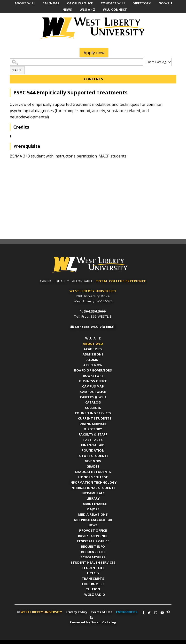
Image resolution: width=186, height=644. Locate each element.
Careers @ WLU (93, 396)
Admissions (93, 354)
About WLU (93, 343)
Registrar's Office (93, 541)
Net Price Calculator (93, 519)
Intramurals (93, 493)
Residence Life (93, 551)
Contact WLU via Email (95, 326)
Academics (93, 348)
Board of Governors (93, 370)
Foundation (93, 450)
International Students (93, 487)
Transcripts (93, 578)
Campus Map (93, 386)
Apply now (94, 53)
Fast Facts (93, 439)
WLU (93, 265)
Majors (93, 509)
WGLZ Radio (95, 594)
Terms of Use (102, 611)
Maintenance (95, 503)
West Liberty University (93, 28)
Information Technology (93, 482)
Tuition (93, 589)
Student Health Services (93, 562)
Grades (93, 466)
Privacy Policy (76, 611)
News (93, 525)
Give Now (93, 461)
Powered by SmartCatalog (93, 622)
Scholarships (93, 557)
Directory (93, 429)
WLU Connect (168, 611)
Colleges (93, 407)
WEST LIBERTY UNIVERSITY (93, 290)
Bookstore (93, 375)
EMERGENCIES (127, 611)
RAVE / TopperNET (93, 535)
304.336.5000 (95, 311)
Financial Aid (93, 445)
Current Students (95, 418)
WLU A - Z (93, 338)
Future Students (93, 455)
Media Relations (93, 514)
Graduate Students (93, 471)
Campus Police (93, 391)
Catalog (93, 402)
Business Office (93, 380)
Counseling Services (93, 413)
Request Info (93, 546)
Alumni (93, 359)
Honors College (93, 477)
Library (93, 498)
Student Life (93, 567)
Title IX (93, 573)
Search (17, 70)
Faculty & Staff (93, 434)
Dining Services (93, 423)
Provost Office (93, 530)
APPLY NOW (93, 364)
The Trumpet (93, 583)
